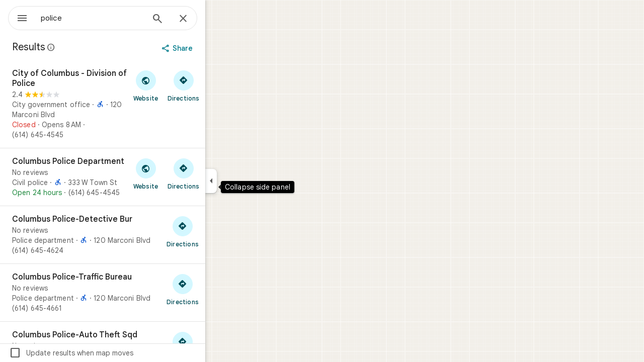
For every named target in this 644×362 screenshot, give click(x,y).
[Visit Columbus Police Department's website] (182, 173)
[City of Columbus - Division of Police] (139, 104)
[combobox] (118, 18)
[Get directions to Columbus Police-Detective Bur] (219, 231)
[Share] (215, 48)
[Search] (194, 20)
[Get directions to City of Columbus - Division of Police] (220, 85)
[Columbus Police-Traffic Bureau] (139, 293)
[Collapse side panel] (247, 181)
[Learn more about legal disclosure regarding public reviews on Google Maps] (88, 47)
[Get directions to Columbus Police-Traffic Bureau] (219, 289)
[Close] (219, 19)
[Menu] (18, 17)
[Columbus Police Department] (139, 177)
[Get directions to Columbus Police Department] (220, 173)
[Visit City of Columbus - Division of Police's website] (182, 85)
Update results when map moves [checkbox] (107, 353)
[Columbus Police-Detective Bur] (139, 235)
